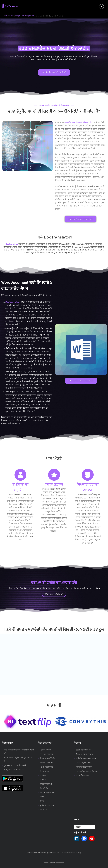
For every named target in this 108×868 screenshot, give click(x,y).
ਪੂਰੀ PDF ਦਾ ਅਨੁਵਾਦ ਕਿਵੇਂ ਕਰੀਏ (15, 766)
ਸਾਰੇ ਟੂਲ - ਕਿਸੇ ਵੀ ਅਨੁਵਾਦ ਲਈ (29, 16)
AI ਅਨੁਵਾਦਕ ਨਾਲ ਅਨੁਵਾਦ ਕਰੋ (14, 770)
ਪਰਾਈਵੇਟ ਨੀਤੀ (60, 863)
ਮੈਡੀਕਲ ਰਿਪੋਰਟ (45, 750)
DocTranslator (9, 16)
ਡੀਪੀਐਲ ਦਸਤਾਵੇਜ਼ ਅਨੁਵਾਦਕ (86, 759)
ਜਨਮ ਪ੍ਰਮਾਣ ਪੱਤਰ (46, 754)
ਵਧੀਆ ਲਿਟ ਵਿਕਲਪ (83, 776)
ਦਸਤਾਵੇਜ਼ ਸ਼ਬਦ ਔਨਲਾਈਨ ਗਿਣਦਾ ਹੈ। (78, 122)
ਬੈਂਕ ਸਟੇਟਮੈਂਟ (44, 789)
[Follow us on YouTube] (92, 839)
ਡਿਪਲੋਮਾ (43, 780)
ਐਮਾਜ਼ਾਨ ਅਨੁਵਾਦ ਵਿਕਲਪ (85, 767)
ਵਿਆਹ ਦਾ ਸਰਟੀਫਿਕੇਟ (48, 759)
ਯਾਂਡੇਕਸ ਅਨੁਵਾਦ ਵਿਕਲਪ (84, 763)
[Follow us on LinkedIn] (77, 839)
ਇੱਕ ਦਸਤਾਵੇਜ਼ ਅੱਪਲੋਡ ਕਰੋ (54, 594)
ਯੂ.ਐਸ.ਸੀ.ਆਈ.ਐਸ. (47, 806)
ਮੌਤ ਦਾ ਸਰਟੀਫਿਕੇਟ (46, 767)
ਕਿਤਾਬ (42, 797)
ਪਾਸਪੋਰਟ (43, 776)
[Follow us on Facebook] (84, 839)
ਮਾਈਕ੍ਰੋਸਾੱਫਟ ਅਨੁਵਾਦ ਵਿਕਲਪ (86, 772)
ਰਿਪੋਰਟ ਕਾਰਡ (45, 772)
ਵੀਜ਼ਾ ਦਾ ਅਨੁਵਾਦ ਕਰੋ (47, 793)
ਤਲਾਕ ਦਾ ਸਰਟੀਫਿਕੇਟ (47, 763)
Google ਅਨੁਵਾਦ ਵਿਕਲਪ (84, 754)
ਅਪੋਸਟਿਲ (43, 810)
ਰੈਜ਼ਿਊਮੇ (42, 801)
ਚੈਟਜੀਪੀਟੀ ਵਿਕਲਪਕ (83, 750)
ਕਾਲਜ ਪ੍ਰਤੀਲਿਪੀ (46, 784)
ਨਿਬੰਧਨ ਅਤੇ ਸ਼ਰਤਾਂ (49, 863)
